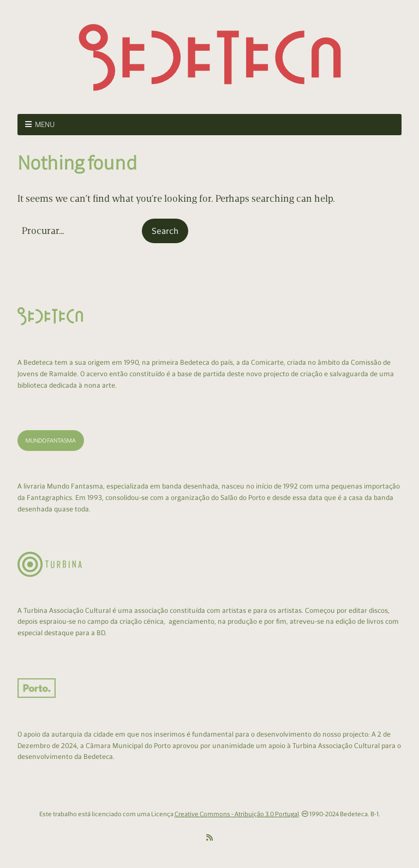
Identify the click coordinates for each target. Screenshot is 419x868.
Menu (45, 125)
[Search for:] (79, 231)
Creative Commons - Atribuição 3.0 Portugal (237, 814)
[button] (165, 231)
